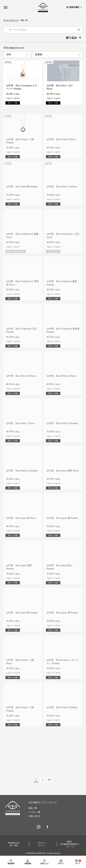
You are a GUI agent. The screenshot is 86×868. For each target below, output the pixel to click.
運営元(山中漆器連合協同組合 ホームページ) (69, 844)
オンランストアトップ (11, 20)
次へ (50, 780)
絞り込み (71, 38)
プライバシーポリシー (42, 844)
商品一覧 (33, 808)
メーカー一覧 (34, 812)
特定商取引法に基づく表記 (14, 844)
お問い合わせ (34, 816)
